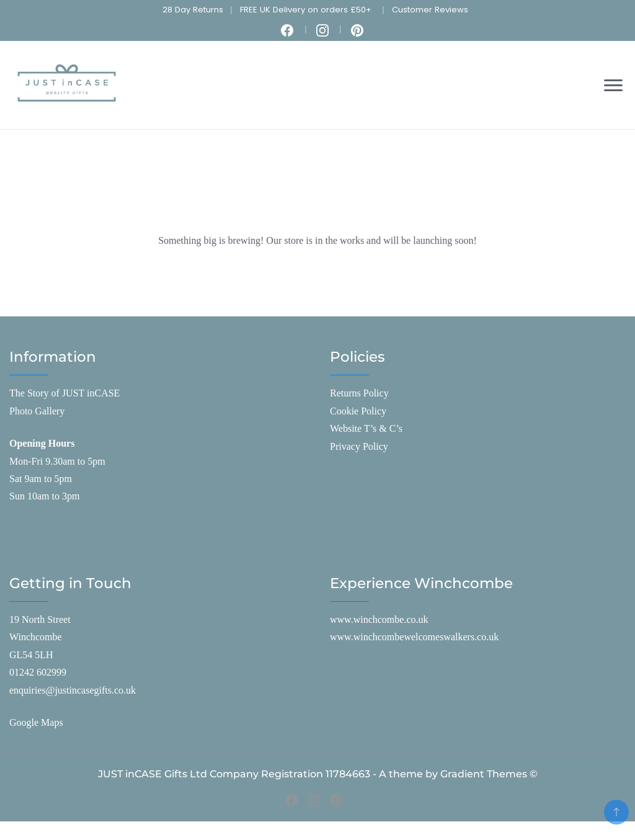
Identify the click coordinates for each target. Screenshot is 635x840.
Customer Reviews (430, 10)
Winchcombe (36, 637)
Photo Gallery (37, 411)
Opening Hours (42, 443)
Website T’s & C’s (366, 428)
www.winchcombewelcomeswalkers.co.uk (414, 637)
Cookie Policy (358, 411)
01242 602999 (38, 672)
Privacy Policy (359, 446)
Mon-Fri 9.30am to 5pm (57, 461)
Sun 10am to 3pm (44, 496)
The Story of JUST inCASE (64, 393)
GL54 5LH (31, 655)
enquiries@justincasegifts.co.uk (73, 690)
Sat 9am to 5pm (41, 479)
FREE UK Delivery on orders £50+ (306, 10)
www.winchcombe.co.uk (379, 619)
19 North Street (40, 619)
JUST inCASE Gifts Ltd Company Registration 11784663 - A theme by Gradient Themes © (318, 774)
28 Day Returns (193, 10)
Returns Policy (359, 393)
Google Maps (36, 722)
